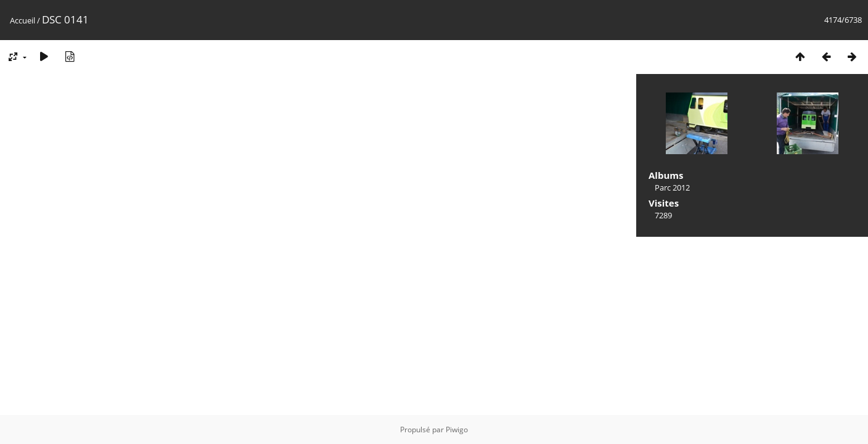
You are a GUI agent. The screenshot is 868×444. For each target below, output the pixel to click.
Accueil (23, 20)
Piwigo (457, 430)
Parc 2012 (672, 187)
